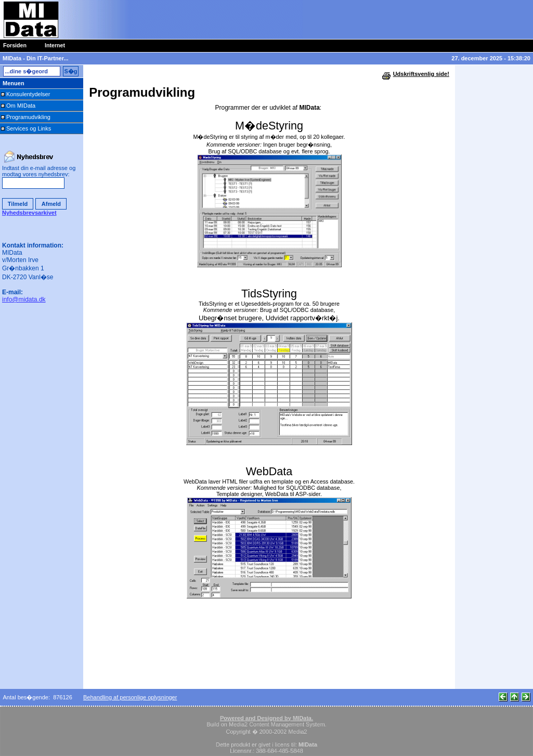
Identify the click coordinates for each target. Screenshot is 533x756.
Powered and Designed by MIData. (266, 718)
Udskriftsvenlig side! (421, 74)
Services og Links (29, 128)
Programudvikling (28, 117)
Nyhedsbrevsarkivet (29, 213)
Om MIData (21, 106)
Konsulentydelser (28, 94)
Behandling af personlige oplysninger (130, 697)
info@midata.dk (24, 299)
